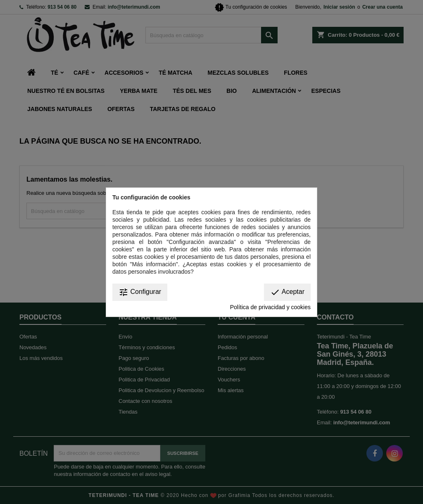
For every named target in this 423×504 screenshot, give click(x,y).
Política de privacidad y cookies (270, 307)
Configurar (140, 292)
